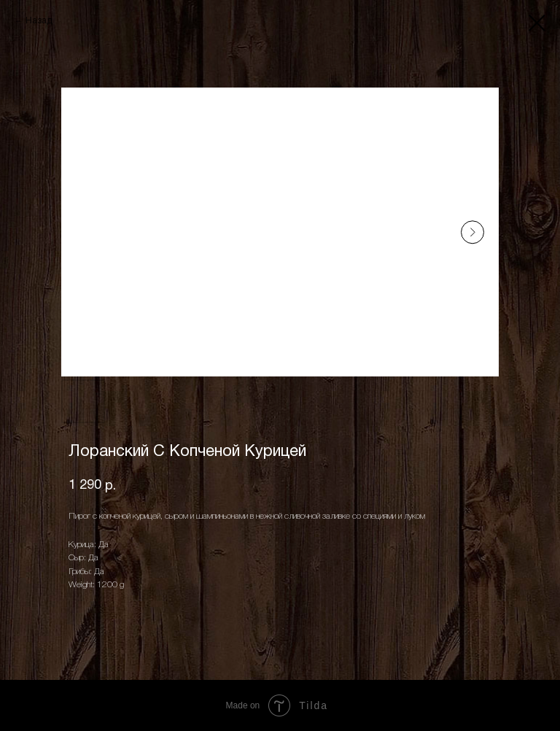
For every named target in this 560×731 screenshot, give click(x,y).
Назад (39, 21)
